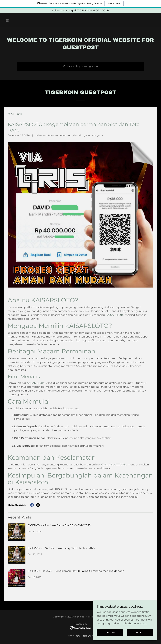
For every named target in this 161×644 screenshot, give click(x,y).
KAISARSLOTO (115, 315)
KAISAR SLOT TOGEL (114, 465)
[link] (15, 114)
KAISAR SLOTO (36, 383)
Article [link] (88, 636)
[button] (15, 20)
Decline (110, 633)
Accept (140, 633)
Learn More (114, 4)
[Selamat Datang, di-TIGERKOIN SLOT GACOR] (80, 11)
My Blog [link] (74, 636)
